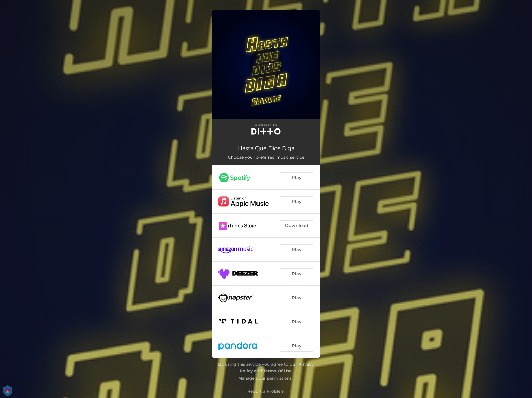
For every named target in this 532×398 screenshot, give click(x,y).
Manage (246, 378)
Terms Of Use (278, 371)
